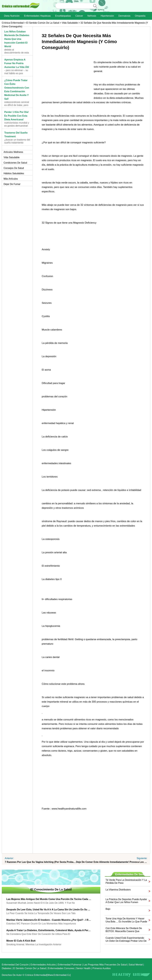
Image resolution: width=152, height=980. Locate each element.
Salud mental (136, 965)
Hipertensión (107, 16)
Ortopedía (140, 16)
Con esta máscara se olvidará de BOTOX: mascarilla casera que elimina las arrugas (124, 930)
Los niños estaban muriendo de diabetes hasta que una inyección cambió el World (17, 39)
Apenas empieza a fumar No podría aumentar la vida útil (17, 63)
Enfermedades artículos (43, 965)
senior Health (83, 968)
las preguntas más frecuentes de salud (105, 965)
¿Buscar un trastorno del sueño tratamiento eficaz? (17, 143)
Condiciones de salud (15, 163)
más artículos (11, 179)
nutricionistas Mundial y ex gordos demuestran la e (17, 126)
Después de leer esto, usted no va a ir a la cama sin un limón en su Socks (49, 910)
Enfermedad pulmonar (70, 965)
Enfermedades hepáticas (37, 16)
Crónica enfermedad (13, 23)
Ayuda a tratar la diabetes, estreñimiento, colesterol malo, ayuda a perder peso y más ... (49, 930)
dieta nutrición (12, 16)
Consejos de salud (14, 168)
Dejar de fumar (12, 184)
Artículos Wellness (13, 152)
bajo (108, 909)
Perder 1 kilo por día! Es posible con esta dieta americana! (17, 116)
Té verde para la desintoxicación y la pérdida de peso (126, 881)
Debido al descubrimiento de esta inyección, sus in (17, 53)
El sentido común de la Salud (43, 23)
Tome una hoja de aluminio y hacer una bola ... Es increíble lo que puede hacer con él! (126, 920)
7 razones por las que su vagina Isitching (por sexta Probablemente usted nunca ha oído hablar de (40, 862)
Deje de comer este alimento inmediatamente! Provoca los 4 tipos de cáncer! (112, 862)
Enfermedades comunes (61, 968)
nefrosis (92, 16)
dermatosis (124, 16)
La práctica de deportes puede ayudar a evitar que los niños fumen (126, 901)
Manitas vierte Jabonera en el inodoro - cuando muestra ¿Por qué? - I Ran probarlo (49, 920)
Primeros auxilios (102, 968)
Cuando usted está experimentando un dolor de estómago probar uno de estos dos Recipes (126, 940)
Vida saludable (70, 23)
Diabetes (6, 968)
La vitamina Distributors (118, 890)
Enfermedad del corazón (15, 965)
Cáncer (79, 16)
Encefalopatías (63, 16)
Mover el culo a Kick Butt (21, 941)
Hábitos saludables (14, 173)
